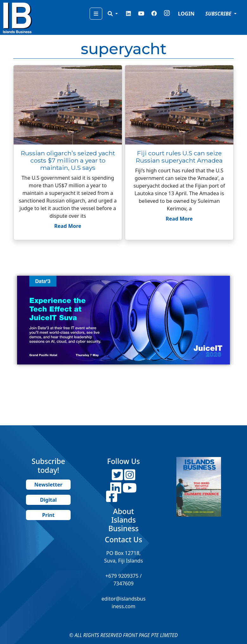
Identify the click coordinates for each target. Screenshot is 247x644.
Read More (68, 226)
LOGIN (186, 14)
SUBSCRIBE (219, 14)
